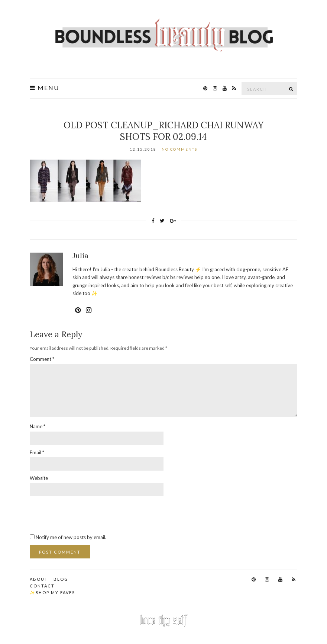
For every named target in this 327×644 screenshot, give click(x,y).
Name (38, 426)
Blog (61, 579)
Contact (42, 586)
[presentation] (86, 515)
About (39, 579)
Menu (44, 88)
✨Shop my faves (52, 592)
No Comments (179, 149)
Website (39, 478)
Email (37, 452)
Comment (42, 359)
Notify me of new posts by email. (71, 537)
